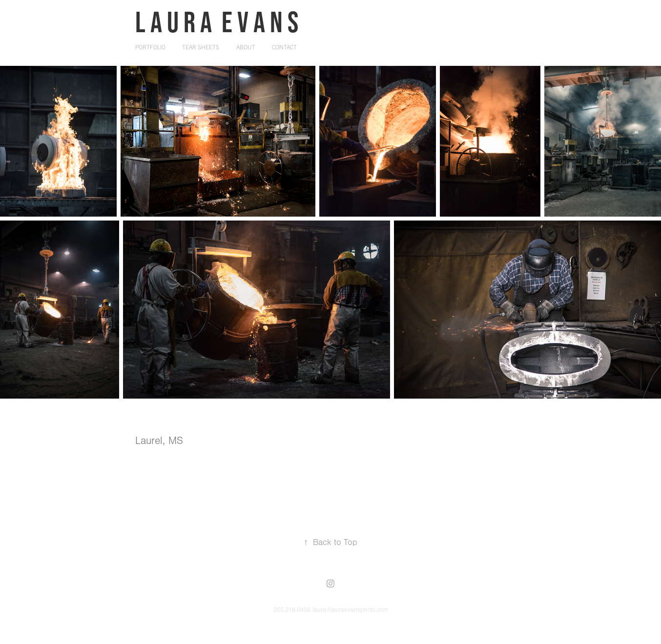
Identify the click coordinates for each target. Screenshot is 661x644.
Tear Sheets (201, 47)
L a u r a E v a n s (217, 22)
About (246, 47)
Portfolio (150, 47)
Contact (284, 47)
